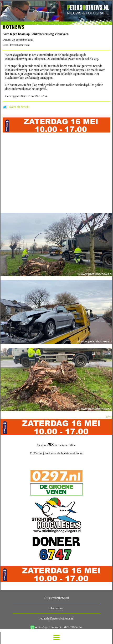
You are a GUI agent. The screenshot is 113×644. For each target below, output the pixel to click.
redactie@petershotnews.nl (56, 618)
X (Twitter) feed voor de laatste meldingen (56, 453)
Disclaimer (57, 608)
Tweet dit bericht (19, 107)
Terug (109, 417)
